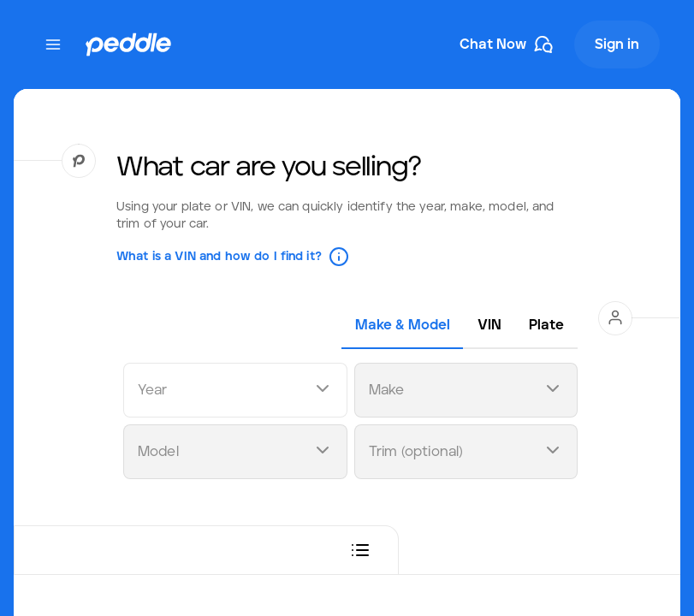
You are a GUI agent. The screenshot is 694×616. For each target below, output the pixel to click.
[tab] (403, 325)
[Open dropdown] (323, 391)
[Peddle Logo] (128, 44)
